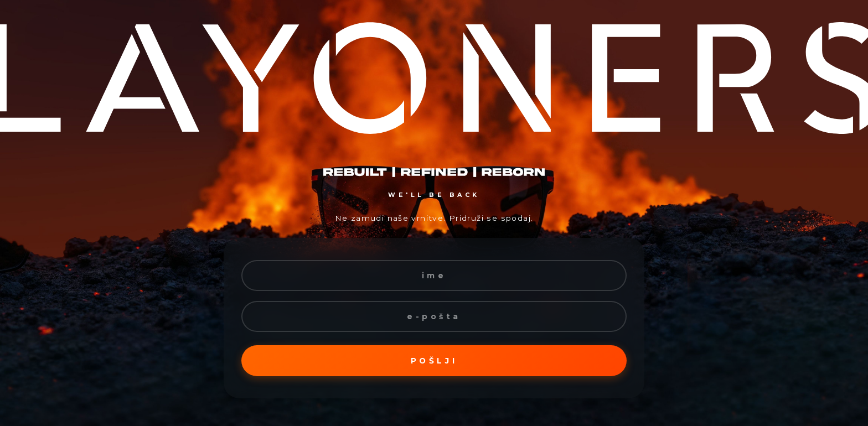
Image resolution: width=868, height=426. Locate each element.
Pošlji (434, 361)
